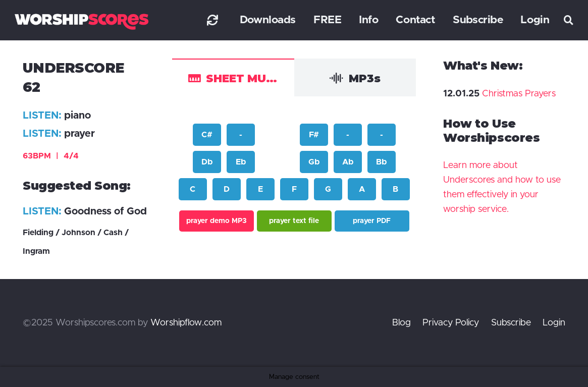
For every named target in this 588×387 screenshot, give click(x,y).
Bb (381, 162)
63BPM (51, 156)
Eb (241, 162)
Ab (348, 162)
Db (207, 162)
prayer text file (294, 221)
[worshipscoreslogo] (82, 21)
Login (554, 323)
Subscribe (511, 323)
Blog (402, 323)
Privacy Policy (451, 323)
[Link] (212, 20)
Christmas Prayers (519, 94)
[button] (569, 20)
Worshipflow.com (186, 323)
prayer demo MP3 (217, 221)
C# (207, 135)
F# (314, 135)
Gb (314, 162)
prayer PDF (372, 221)
